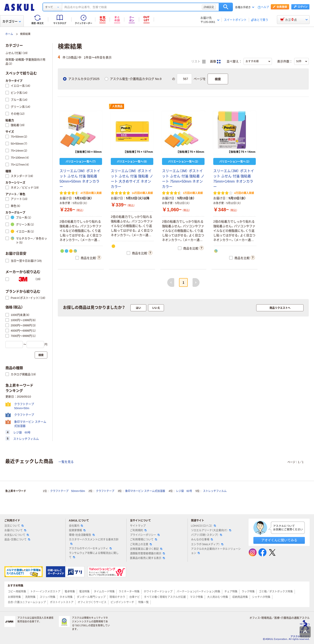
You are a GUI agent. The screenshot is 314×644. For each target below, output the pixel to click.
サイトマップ (138, 526)
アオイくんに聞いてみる (279, 540)
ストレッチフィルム (215, 491)
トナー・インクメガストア (45, 592)
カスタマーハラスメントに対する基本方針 (94, 541)
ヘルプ (265, 7)
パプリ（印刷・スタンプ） (206, 535)
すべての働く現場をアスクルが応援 (165, 597)
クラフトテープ (105, 491)
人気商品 (117, 106)
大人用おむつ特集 (218, 597)
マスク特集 (196, 597)
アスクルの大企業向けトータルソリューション (216, 551)
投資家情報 (77, 530)
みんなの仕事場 (202, 540)
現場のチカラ (117, 597)
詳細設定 (209, 7)
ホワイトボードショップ (158, 592)
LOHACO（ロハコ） (204, 526)
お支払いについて (17, 535)
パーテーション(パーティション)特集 (198, 592)
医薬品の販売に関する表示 (147, 558)
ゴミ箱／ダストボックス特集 (276, 592)
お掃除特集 (14, 597)
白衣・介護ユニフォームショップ (27, 602)
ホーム (9, 34)
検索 (226, 7)
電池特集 (84, 592)
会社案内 (76, 526)
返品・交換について (17, 540)
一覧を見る (66, 462)
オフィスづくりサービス (92, 602)
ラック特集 (248, 592)
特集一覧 (143, 602)
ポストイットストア (62, 602)
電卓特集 (70, 592)
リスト (198, 62)
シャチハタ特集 (261, 597)
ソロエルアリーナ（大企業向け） (211, 530)
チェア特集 (231, 592)
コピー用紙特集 (17, 592)
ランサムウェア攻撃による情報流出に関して (94, 555)
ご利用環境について (143, 540)
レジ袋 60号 (184, 491)
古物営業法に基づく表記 (146, 549)
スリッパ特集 (48, 597)
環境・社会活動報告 (82, 535)
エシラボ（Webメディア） (207, 544)
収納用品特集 (240, 597)
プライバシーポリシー (145, 535)
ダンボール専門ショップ (91, 597)
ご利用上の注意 (141, 544)
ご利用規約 (138, 530)
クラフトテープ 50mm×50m (68, 491)
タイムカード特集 (104, 592)
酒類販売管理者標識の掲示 (147, 554)
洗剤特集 (30, 597)
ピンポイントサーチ (122, 602)
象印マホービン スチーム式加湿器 (145, 491)
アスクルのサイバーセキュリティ (90, 549)
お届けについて (15, 530)
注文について (14, 526)
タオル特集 (66, 597)
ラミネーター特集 (129, 592)
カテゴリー (12, 21)
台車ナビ (135, 597)
